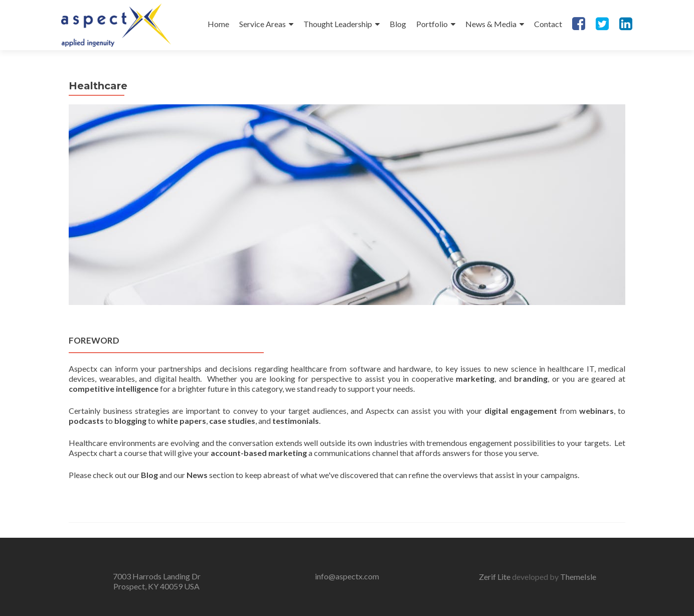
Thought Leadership (338, 24)
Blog (398, 24)
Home (218, 24)
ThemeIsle (578, 577)
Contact (548, 24)
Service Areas (263, 24)
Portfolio (432, 24)
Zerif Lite (495, 577)
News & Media (491, 24)
